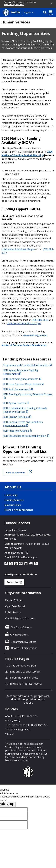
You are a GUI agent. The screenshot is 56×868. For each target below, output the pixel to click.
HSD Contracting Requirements (22, 379)
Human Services (16, 22)
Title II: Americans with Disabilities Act (26, 725)
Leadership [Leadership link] (11, 495)
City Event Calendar (22, 627)
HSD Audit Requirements (18, 389)
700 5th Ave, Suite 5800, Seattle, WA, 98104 (28, 537)
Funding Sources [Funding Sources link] (14, 500)
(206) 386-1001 (21, 553)
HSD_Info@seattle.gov (25, 557)
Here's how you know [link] (15, 5)
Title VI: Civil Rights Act (18, 729)
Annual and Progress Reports (25, 684)
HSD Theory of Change (17, 431)
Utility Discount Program (23, 666)
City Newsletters (19, 635)
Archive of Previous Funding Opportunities (24, 345)
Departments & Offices (23, 642)
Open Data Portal (15, 606)
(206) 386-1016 (40, 320)
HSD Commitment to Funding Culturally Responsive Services (25, 410)
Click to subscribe (16, 473)
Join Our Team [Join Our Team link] (13, 505)
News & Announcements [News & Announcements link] (19, 510)
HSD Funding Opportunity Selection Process (28, 396)
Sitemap (10, 734)
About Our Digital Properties (21, 716)
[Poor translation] (11, 805)
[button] (51, 4)
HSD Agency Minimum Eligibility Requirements (21, 372)
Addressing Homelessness (23, 678)
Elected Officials (14, 600)
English (27, 12)
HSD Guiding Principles (17, 417)
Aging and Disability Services (25, 672)
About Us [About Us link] (13, 487)
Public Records (13, 612)
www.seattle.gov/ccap (35, 335)
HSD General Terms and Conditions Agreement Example (23, 424)
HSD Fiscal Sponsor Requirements (23, 384)
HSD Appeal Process (16, 403)
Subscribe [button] (14, 582)
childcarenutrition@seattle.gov (24, 323)
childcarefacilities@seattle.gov (18, 249)
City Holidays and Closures (20, 618)
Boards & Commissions (24, 648)
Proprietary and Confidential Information (27, 365)
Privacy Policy (13, 720)
